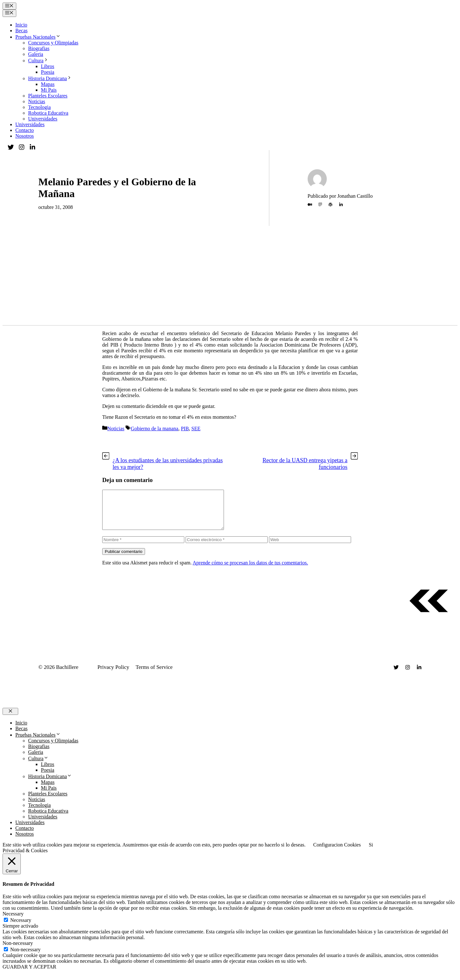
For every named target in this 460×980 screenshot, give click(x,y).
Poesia (48, 72)
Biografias (39, 48)
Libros (48, 66)
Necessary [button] (13, 921)
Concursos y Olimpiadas (53, 43)
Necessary (21, 928)
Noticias (37, 101)
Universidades (43, 119)
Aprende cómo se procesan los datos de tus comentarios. (250, 570)
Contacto (25, 130)
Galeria (36, 54)
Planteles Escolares (48, 96)
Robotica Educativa (48, 113)
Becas (21, 31)
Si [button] (371, 852)
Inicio (21, 25)
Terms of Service (154, 675)
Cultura (38, 61)
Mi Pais (49, 90)
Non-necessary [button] (18, 951)
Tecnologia (39, 107)
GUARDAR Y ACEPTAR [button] (29, 974)
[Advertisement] (230, 277)
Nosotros (25, 136)
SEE (196, 429)
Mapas (48, 84)
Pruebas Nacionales (38, 37)
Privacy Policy (113, 675)
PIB (185, 429)
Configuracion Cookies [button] (337, 852)
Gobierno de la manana (154, 429)
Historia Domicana (50, 78)
